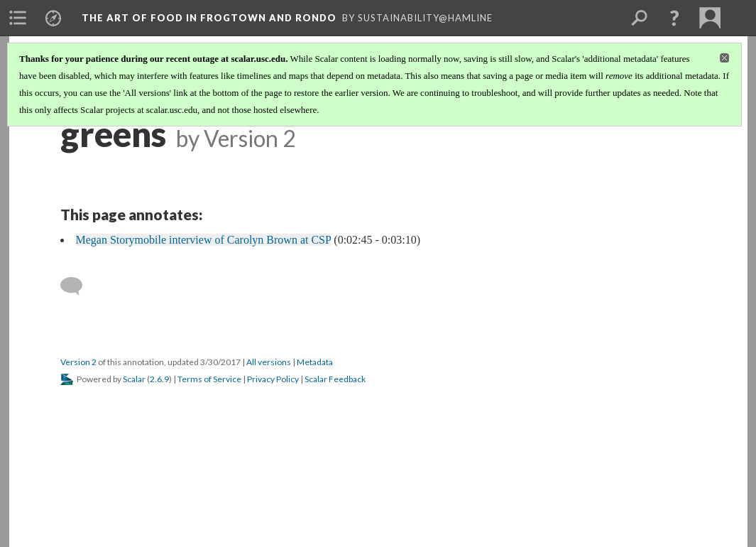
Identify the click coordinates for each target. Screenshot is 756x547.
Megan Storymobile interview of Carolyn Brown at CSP (204, 240)
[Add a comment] (78, 286)
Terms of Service (209, 379)
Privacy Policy (273, 379)
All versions (269, 362)
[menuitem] (18, 18)
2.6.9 (159, 379)
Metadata (315, 362)
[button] (674, 18)
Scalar (134, 379)
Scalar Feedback (335, 379)
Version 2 (78, 362)
